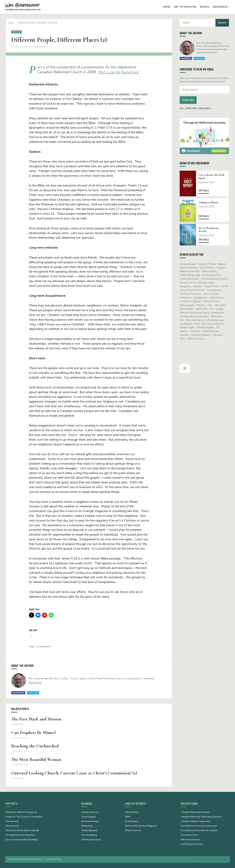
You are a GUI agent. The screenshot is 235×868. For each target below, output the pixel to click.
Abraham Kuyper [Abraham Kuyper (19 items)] (189, 264)
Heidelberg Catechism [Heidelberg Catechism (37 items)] (192, 301)
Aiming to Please (210, 202)
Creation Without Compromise (196, 822)
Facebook (17, 693)
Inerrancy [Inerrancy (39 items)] (202, 305)
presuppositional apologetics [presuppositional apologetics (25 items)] (195, 316)
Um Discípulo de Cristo (192, 844)
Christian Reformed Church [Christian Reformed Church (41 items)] (215, 279)
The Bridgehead (89, 831)
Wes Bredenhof (37, 47)
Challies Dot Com (90, 812)
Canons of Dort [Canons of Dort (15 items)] (210, 271)
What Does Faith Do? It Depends (21, 812)
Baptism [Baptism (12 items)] (223, 264)
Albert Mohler (132, 812)
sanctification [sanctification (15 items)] (187, 324)
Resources (220, 7)
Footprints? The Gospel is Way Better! (24, 817)
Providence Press (189, 835)
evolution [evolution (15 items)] (198, 286)
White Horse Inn (133, 831)
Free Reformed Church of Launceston (199, 826)
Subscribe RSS (53, 859)
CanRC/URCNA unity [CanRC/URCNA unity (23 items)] (191, 275)
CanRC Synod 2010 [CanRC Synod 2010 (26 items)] (212, 275)
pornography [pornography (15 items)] (218, 313)
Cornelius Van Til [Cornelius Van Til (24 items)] (189, 283)
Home (167, 7)
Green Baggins (89, 817)
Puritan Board (131, 822)
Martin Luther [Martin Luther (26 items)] (203, 309)
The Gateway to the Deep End (20, 835)
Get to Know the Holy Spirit (213, 176)
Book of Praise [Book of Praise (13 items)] (208, 268)
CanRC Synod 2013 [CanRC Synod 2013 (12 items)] (190, 279)
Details (205, 191)
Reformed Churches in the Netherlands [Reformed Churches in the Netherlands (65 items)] (206, 320)
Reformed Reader (90, 822)
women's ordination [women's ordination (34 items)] (202, 335)
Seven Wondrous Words (210, 230)
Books (205, 7)
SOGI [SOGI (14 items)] (198, 324)
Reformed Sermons (190, 840)
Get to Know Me (185, 7)
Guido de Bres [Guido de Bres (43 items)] (218, 298)
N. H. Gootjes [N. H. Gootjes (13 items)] (218, 309)
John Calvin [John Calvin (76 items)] (221, 305)
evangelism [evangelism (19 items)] (186, 286)
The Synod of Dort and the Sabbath (22, 831)
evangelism (44, 646)
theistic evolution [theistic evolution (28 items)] (206, 328)
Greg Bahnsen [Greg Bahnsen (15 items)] (201, 298)
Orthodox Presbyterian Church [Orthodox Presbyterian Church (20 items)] (195, 313)
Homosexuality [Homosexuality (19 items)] (188, 305)
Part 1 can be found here (119, 72)
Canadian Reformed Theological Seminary (201, 817)
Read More (34, 683)
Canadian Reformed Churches (195, 812)
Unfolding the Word (91, 840)
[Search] (198, 23)
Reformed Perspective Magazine (141, 826)
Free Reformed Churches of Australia (199, 831)
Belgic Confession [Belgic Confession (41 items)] (189, 268)
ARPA (128, 817)
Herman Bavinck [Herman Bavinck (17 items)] (213, 301)
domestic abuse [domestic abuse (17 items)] (207, 283)
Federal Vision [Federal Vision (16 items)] (212, 286)
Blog (11, 23)
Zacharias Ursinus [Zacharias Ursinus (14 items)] (197, 339)
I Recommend (12, 822)
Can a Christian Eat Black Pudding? (22, 840)
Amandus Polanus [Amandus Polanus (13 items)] (208, 264)
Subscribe (189, 100)
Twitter (32, 693)
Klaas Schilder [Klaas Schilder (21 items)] (187, 309)
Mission (16, 32)
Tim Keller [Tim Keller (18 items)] (196, 331)
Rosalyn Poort (219, 859)
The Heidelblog (89, 835)
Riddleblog (87, 826)
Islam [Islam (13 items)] (211, 305)
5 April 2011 (17, 47)
